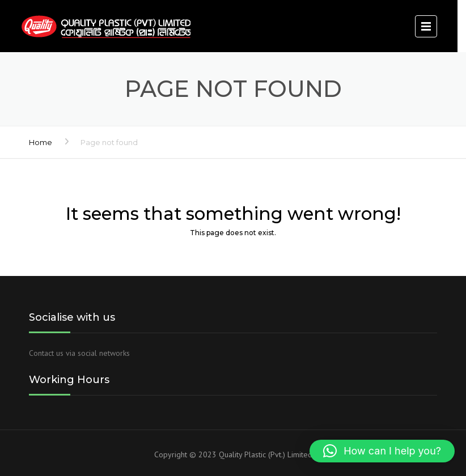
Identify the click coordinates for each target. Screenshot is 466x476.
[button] (382, 451)
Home (41, 142)
